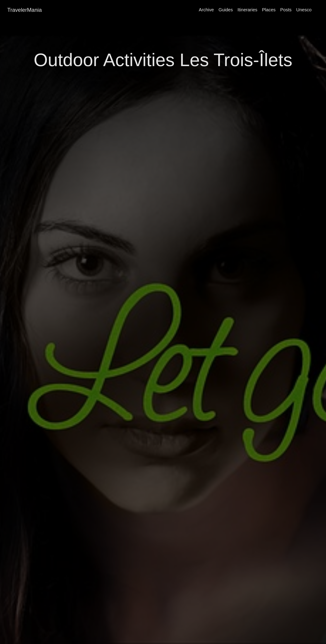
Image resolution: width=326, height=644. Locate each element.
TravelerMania (25, 10)
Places (269, 10)
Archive (206, 10)
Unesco (304, 10)
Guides (226, 10)
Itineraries (247, 10)
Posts (286, 10)
